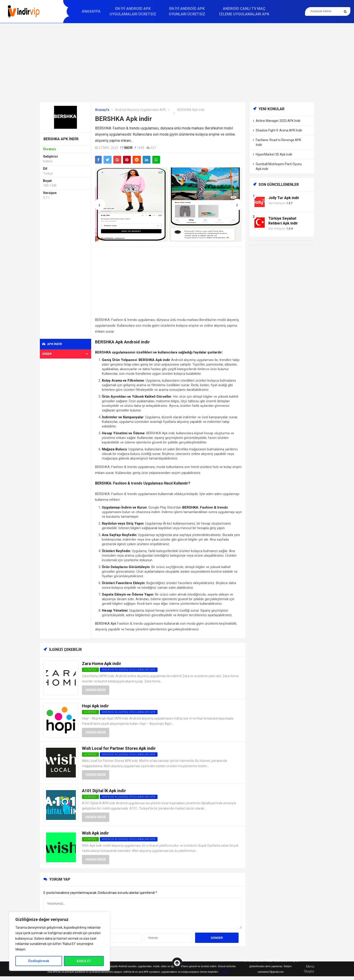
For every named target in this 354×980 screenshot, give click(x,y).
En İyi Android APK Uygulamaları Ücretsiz (133, 11)
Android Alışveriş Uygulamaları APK (140, 110)
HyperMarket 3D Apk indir (274, 154)
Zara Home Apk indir (102, 664)
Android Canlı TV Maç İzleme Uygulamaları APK (244, 11)
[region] (60, 941)
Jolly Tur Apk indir (284, 198)
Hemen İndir (96, 690)
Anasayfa (91, 11)
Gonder (217, 938)
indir (128, 148)
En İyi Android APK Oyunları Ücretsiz (187, 11)
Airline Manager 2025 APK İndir (278, 121)
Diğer (65, 354)
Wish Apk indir (95, 833)
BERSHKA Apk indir (123, 119)
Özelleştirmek (39, 961)
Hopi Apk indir (95, 706)
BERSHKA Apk (106, 624)
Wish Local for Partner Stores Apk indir (119, 748)
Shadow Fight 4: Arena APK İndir (279, 130)
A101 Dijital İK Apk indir (104, 791)
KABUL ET (84, 961)
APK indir (52, 344)
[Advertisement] (177, 63)
